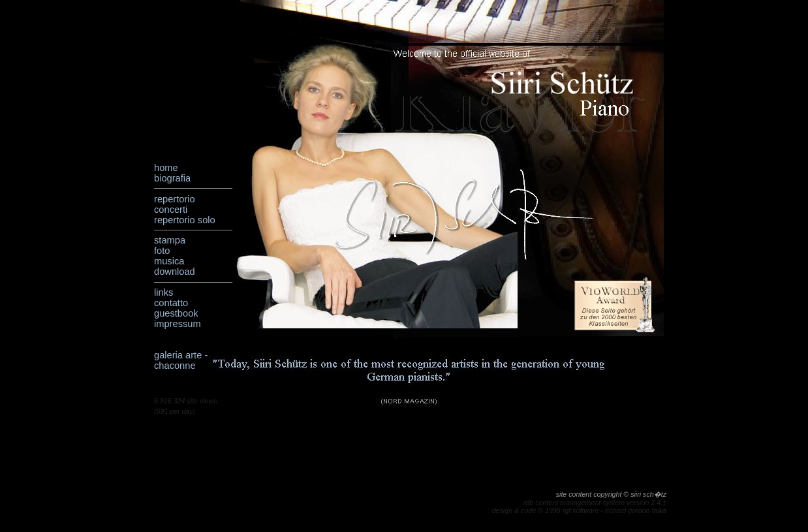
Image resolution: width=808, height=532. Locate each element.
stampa (170, 240)
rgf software (581, 510)
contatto (171, 303)
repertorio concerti (175, 204)
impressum (178, 324)
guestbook (176, 313)
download (175, 272)
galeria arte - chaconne (181, 360)
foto (162, 251)
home (166, 168)
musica (169, 261)
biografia (172, 178)
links (163, 292)
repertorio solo (185, 220)
